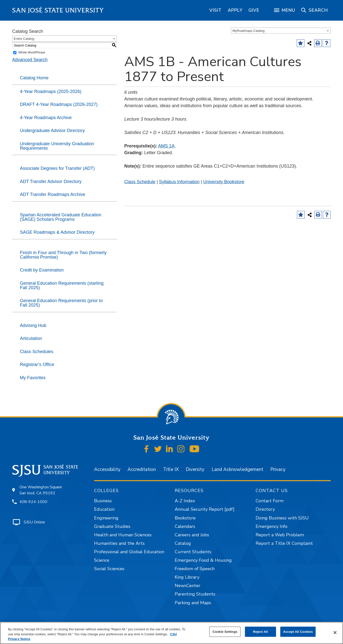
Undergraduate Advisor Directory (52, 131)
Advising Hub (33, 325)
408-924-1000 (33, 502)
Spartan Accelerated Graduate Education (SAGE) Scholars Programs (61, 217)
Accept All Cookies (298, 632)
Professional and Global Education (129, 552)
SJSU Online (34, 522)
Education (104, 509)
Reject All (260, 632)
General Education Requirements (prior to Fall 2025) (61, 303)
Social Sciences (109, 569)
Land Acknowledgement (237, 469)
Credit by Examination (42, 270)
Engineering (106, 518)
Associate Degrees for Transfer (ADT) (57, 168)
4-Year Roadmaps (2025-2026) (51, 92)
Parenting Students (195, 594)
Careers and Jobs (192, 535)
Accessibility (107, 469)
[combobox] (281, 31)
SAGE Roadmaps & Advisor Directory (57, 232)
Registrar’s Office (37, 365)
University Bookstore (224, 182)
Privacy (278, 469)
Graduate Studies (112, 526)
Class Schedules (37, 352)
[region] (216, 10)
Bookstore (185, 518)
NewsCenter (188, 586)
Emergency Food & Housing (203, 560)
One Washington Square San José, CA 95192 (41, 490)
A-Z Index (185, 501)
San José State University (58, 10)
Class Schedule (140, 182)
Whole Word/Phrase (32, 52)
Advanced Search (30, 60)
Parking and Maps (193, 603)
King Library (187, 577)
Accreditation (142, 469)
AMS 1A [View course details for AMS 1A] (166, 146)
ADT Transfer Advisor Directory (51, 182)
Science (102, 560)
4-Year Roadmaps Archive (46, 118)
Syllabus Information (179, 182)
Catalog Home (34, 78)
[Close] (335, 633)
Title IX (171, 469)
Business (103, 501)
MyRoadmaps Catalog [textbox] (249, 31)
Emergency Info (272, 526)
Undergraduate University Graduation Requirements (57, 146)
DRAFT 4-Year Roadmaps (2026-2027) (59, 104)
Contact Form (270, 501)
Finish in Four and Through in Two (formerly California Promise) (63, 255)
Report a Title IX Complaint (284, 543)
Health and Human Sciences (123, 535)
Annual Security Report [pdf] (205, 509)
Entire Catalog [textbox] (24, 39)
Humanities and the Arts (119, 543)
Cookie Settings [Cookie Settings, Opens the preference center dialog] (225, 632)
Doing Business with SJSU (282, 518)
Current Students (193, 552)
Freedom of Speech (195, 569)
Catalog (183, 543)
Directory (265, 509)
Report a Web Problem (280, 535)
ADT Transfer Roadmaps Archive (53, 194)
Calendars (185, 526)
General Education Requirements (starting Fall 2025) (62, 285)
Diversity (195, 469)
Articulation (31, 338)
